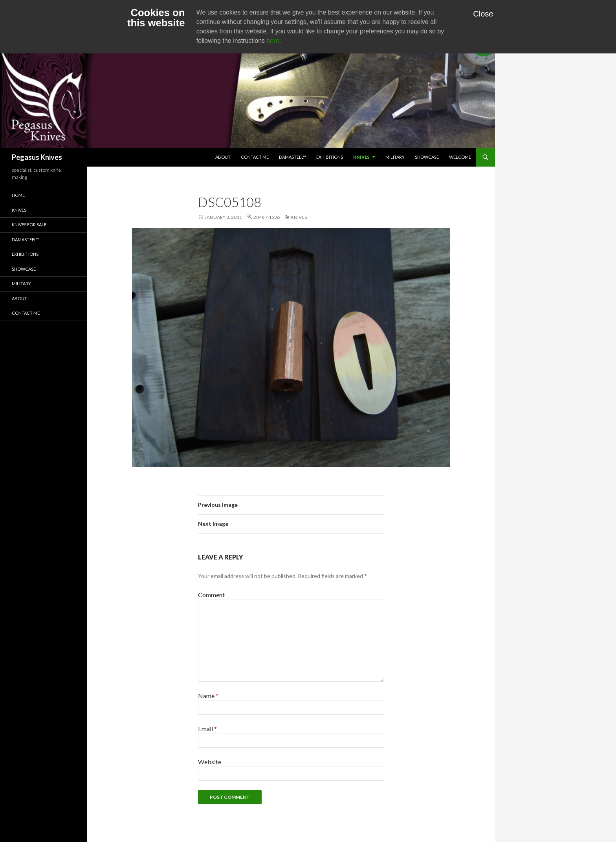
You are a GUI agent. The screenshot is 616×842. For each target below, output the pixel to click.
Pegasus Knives (37, 157)
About (223, 157)
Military (395, 157)
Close (483, 14)
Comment (211, 595)
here (273, 41)
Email (207, 729)
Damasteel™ (292, 157)
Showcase (427, 157)
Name (208, 696)
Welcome (460, 157)
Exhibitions (330, 157)
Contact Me (255, 157)
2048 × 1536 (267, 217)
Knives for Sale (29, 225)
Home (18, 195)
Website (210, 762)
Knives (361, 157)
